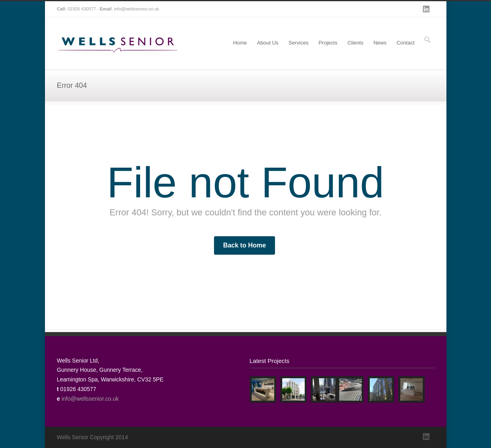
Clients (355, 43)
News (380, 43)
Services (299, 43)
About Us (268, 43)
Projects (328, 43)
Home (240, 43)
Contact (406, 43)
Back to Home (245, 245)
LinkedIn (426, 9)
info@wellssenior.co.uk (137, 9)
